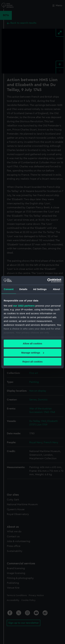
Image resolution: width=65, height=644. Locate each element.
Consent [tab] (9, 289)
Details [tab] (23, 289)
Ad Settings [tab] (40, 289)
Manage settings (33, 353)
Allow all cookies (33, 343)
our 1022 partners (24, 306)
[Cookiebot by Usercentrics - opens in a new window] (47, 280)
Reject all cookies (32, 362)
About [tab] (56, 289)
